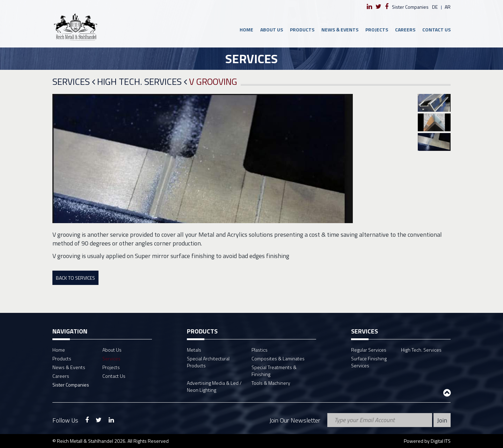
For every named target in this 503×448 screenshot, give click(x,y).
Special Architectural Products (208, 362)
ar (448, 7)
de (435, 7)
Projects (377, 30)
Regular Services (369, 350)
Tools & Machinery (271, 383)
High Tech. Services (142, 82)
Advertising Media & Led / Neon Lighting (214, 386)
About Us (272, 30)
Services (74, 82)
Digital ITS (441, 441)
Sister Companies (410, 7)
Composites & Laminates (278, 358)
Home (246, 30)
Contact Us (436, 30)
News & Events (340, 30)
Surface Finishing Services (369, 362)
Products (302, 30)
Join (442, 420)
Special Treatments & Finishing (274, 371)
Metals (194, 350)
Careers (405, 30)
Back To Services (75, 278)
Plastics (260, 350)
